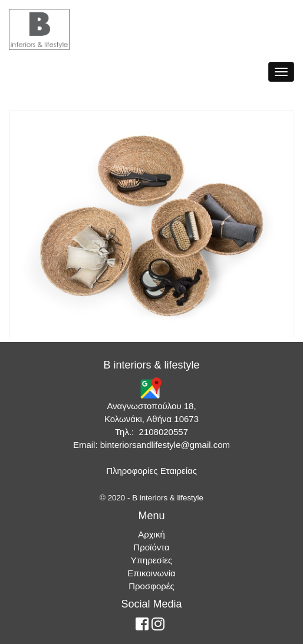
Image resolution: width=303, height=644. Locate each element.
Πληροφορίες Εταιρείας (151, 471)
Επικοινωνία (151, 573)
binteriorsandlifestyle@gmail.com (165, 445)
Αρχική (151, 534)
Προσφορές (151, 586)
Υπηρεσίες (151, 560)
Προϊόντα (151, 547)
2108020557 (164, 432)
